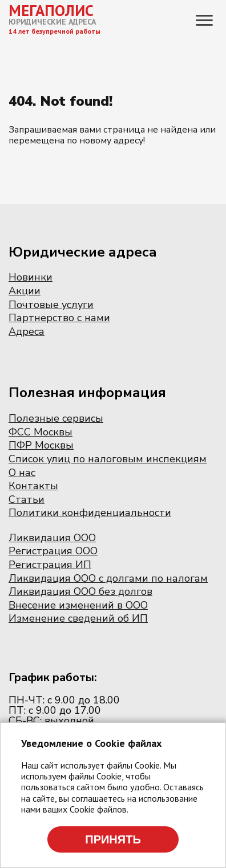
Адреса (27, 331)
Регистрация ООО (53, 551)
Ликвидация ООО (52, 538)
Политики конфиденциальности (90, 513)
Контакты (33, 486)
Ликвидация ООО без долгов (80, 591)
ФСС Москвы (41, 432)
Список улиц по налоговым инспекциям (108, 459)
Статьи (27, 499)
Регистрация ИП (50, 565)
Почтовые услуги (51, 305)
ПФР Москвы (41, 445)
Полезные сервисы (56, 418)
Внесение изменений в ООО (78, 605)
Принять (113, 839)
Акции (25, 291)
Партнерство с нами (59, 318)
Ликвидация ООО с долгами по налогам (108, 578)
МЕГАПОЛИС (51, 10)
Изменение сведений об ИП (78, 618)
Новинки (31, 277)
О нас (22, 473)
